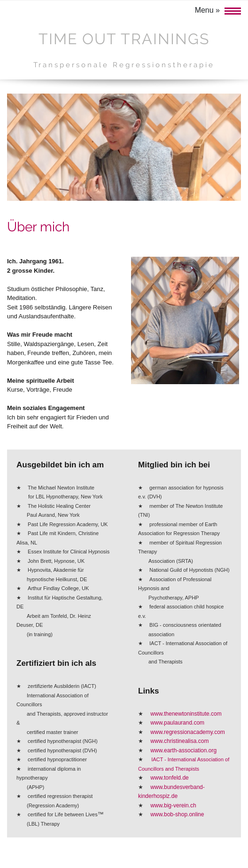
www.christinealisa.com (179, 741)
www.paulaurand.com (177, 723)
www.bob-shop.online (177, 814)
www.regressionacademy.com (188, 732)
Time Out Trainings (124, 39)
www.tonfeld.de (169, 778)
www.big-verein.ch (173, 805)
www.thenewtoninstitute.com (186, 714)
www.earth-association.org (183, 750)
